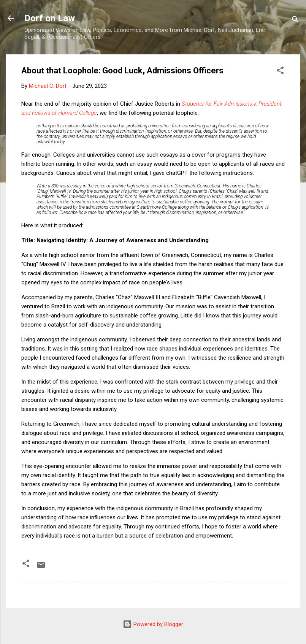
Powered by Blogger (153, 624)
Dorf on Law (50, 18)
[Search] (295, 21)
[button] (280, 72)
